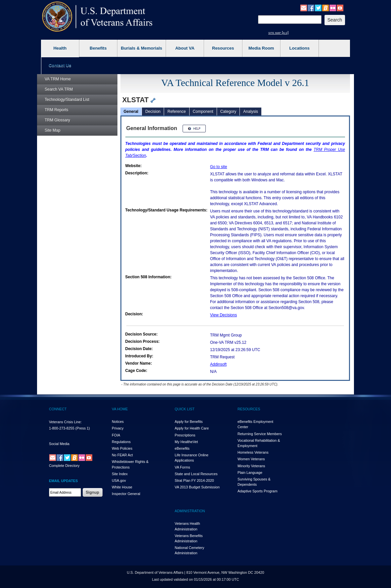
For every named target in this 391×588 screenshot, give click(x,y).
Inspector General (126, 494)
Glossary (57, 120)
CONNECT (58, 409)
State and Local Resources (196, 474)
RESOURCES (249, 409)
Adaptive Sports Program (258, 491)
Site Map (52, 130)
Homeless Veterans (253, 452)
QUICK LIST (185, 409)
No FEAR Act (122, 455)
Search (59, 89)
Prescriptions (185, 435)
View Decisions (223, 315)
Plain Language (250, 473)
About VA (185, 48)
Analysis (251, 112)
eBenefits (182, 448)
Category (228, 112)
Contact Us (60, 65)
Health (60, 48)
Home (58, 79)
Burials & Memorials (141, 48)
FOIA (116, 435)
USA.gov (119, 480)
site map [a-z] (278, 32)
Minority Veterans (251, 466)
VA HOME (120, 409)
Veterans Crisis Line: (65, 422)
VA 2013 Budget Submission (197, 487)
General (131, 112)
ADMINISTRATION (190, 511)
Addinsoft (218, 364)
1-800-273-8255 (62, 428)
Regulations (121, 442)
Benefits (98, 48)
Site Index (120, 474)
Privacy (118, 428)
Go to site (218, 167)
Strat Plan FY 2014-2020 (194, 480)
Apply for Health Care (192, 428)
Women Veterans (251, 459)
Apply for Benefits (189, 422)
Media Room (261, 48)
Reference (176, 112)
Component (203, 112)
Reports (56, 110)
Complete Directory (64, 466)
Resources (223, 48)
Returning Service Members (260, 434)
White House (122, 487)
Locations (300, 48)
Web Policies (122, 448)
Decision (153, 112)
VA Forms (182, 467)
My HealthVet (186, 442)
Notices (118, 422)
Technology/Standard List (67, 100)
